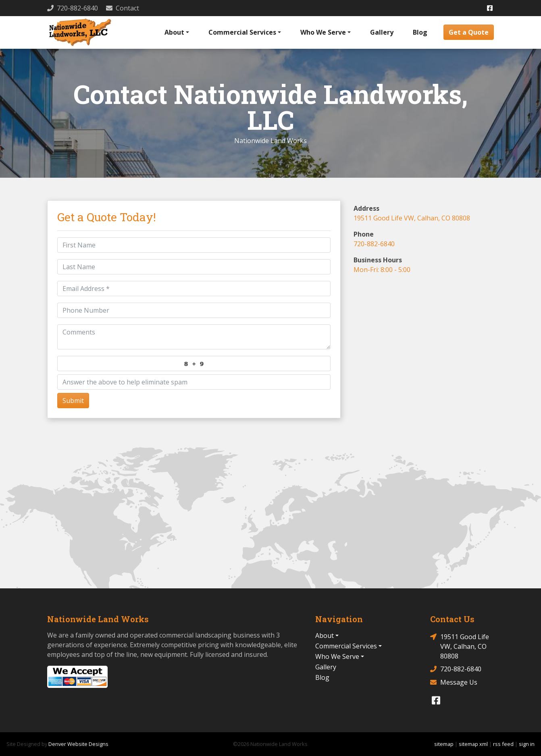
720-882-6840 (374, 244)
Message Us (454, 682)
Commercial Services (242, 32)
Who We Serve (323, 32)
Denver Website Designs (78, 744)
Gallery (382, 32)
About (174, 32)
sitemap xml (473, 744)
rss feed (503, 744)
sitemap (444, 744)
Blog (420, 32)
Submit (73, 401)
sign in (527, 744)
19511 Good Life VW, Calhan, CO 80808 (412, 218)
